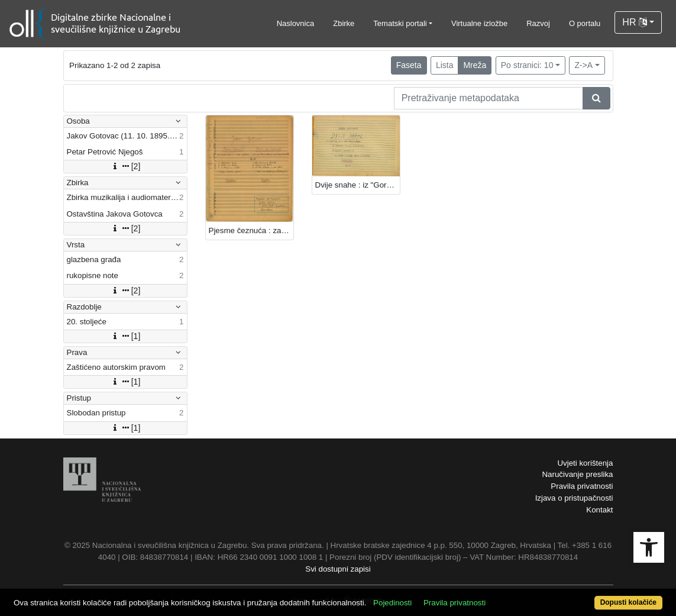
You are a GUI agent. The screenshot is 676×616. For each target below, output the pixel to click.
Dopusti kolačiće (628, 602)
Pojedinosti (392, 603)
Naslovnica (296, 23)
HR (635, 22)
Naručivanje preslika (577, 474)
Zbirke (344, 23)
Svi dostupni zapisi (338, 569)
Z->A (583, 65)
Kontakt (599, 510)
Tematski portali (400, 23)
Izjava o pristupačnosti (574, 498)
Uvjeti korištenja (585, 463)
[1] (125, 336)
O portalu (585, 23)
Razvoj (538, 23)
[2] (125, 166)
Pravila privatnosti (582, 486)
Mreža (475, 65)
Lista (445, 65)
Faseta (409, 65)
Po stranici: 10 (527, 65)
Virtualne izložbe (479, 23)
